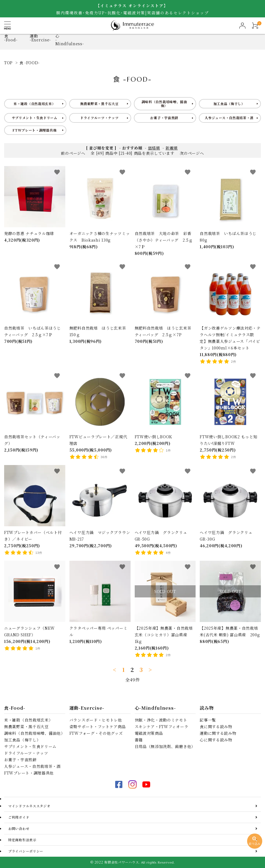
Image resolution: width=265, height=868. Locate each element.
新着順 (172, 148)
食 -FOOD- (30, 63)
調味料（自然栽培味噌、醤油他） (164, 104)
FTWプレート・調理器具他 (34, 130)
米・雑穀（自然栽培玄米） (34, 104)
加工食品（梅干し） (229, 104)
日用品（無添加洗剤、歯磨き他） (165, 746)
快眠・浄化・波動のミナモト (161, 720)
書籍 (139, 740)
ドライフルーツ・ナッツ (99, 118)
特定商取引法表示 (22, 840)
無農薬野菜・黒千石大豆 (99, 104)
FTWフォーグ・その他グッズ (96, 733)
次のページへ (192, 153)
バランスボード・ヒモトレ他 (96, 720)
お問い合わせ (19, 828)
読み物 (207, 708)
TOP (8, 63)
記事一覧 (208, 720)
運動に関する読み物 (218, 733)
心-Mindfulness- (155, 708)
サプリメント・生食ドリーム (35, 118)
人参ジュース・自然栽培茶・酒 (229, 118)
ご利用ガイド (19, 817)
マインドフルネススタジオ (29, 806)
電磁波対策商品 (149, 733)
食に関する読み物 (216, 727)
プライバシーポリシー (26, 851)
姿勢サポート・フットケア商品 (98, 727)
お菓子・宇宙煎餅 (164, 118)
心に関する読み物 (216, 740)
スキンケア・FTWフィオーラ (162, 727)
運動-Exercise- (40, 38)
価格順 (154, 148)
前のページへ (73, 153)
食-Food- (11, 38)
